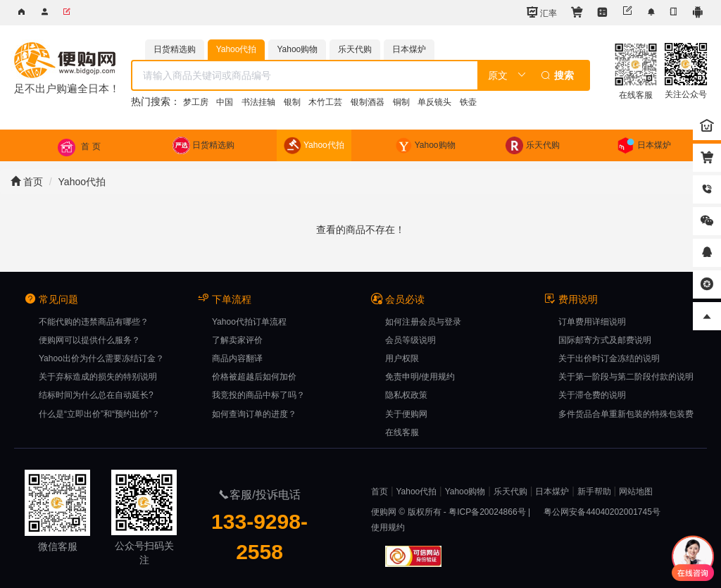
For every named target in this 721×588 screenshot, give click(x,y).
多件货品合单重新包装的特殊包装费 (626, 414)
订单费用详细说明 (592, 322)
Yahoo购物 (465, 492)
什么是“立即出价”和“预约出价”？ (99, 414)
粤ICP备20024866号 (487, 512)
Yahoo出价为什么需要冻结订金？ (101, 358)
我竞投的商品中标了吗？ (258, 395)
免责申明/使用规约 (420, 377)
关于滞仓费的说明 (592, 395)
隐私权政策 (406, 395)
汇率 (542, 12)
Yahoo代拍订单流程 (249, 322)
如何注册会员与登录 (423, 322)
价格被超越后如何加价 (254, 377)
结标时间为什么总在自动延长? (96, 395)
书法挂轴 (258, 102)
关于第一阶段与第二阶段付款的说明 (626, 377)
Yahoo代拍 (82, 182)
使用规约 (388, 527)
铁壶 (468, 102)
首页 (27, 182)
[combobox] (361, 75)
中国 (225, 102)
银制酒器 (368, 102)
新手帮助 (594, 492)
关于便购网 (406, 414)
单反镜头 (434, 102)
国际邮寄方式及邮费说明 (605, 340)
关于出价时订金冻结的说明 (609, 358)
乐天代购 (510, 492)
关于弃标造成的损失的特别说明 (98, 377)
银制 (292, 102)
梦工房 (196, 102)
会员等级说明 (410, 340)
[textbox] (305, 75)
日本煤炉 (552, 492)
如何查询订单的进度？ (254, 414)
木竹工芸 (325, 102)
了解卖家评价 (237, 340)
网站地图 (636, 492)
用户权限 (402, 358)
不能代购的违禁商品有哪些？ (94, 322)
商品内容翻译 (237, 358)
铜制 (401, 102)
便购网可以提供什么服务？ (89, 340)
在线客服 (402, 432)
